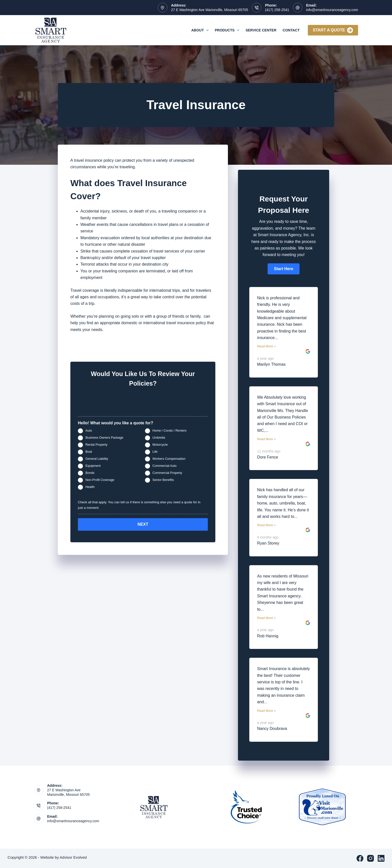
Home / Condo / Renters (170, 431)
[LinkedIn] (381, 858)
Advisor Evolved (73, 857)
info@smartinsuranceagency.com (332, 10)
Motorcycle (160, 445)
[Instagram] (371, 858)
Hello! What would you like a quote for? (117, 423)
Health (90, 487)
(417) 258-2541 (277, 10)
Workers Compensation (169, 459)
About (201, 30)
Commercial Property (167, 473)
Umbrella (159, 438)
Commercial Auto (165, 466)
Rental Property (96, 445)
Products (228, 30)
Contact (291, 30)
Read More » (266, 346)
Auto (89, 431)
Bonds (90, 473)
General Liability (97, 459)
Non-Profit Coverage (100, 480)
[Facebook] (360, 858)
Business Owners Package (104, 438)
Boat (89, 452)
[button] (283, 269)
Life (155, 452)
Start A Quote (333, 30)
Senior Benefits (163, 480)
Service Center (261, 30)
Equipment (93, 466)
